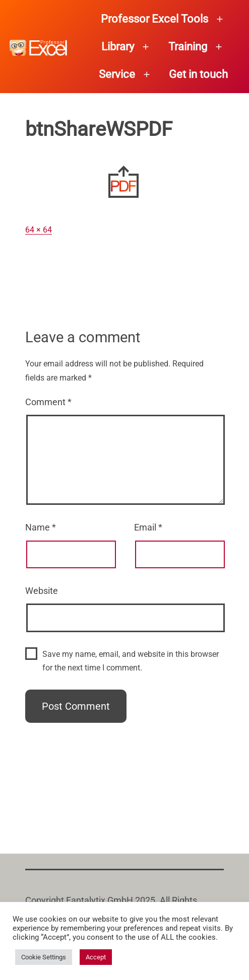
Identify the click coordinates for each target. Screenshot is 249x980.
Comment (48, 402)
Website (42, 591)
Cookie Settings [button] (44, 957)
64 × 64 (39, 230)
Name (41, 527)
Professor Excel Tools (154, 19)
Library (118, 47)
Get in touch (198, 74)
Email (148, 527)
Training (188, 47)
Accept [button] (96, 957)
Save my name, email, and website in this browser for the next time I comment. (131, 661)
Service (117, 74)
